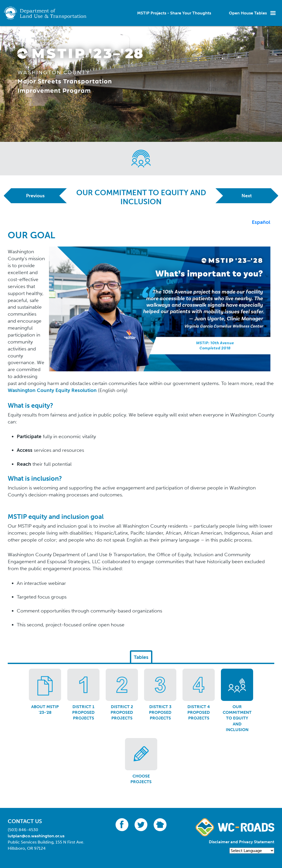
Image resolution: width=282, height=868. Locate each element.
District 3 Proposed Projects (160, 713)
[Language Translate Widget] (252, 851)
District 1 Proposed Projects (83, 713)
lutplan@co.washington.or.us (36, 836)
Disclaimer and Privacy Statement (242, 842)
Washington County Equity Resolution (52, 390)
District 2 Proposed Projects (122, 713)
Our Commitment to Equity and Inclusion (237, 718)
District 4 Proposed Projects (199, 713)
